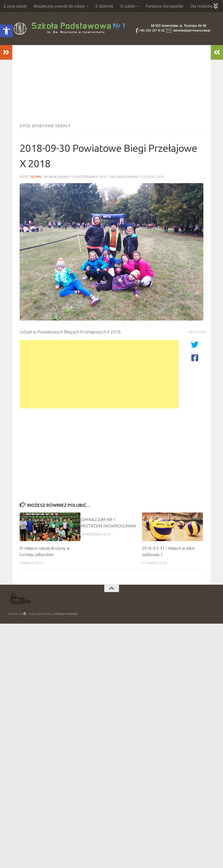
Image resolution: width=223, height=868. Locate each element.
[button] (6, 31)
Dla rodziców (201, 6)
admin (36, 177)
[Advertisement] (111, 82)
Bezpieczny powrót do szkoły (59, 6)
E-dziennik (104, 6)
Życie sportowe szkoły (45, 126)
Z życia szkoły (15, 6)
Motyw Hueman (66, 614)
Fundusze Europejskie (164, 6)
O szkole (128, 6)
